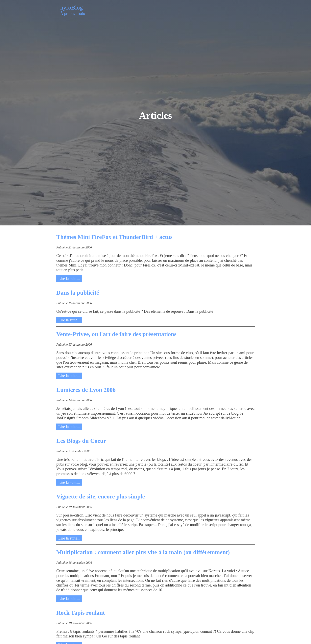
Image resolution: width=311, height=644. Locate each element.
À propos (68, 13)
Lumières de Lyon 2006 (86, 390)
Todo (81, 13)
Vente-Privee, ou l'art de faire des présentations (116, 334)
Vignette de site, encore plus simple (101, 496)
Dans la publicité (78, 293)
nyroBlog (72, 7)
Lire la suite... (69, 279)
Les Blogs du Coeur (81, 441)
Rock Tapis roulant (81, 613)
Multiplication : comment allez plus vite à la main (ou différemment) (143, 552)
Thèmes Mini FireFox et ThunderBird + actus (114, 237)
